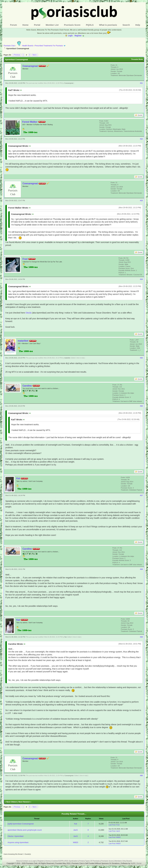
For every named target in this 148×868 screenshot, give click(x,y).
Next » (35, 55)
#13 (141, 201)
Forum (14, 25)
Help (138, 25)
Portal (37, 25)
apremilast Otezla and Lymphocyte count (25, 830)
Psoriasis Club (9, 46)
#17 (141, 495)
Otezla (28, 313)
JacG (75, 830)
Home (26, 25)
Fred (25, 259)
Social (139, 863)
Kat (18, 478)
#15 (141, 358)
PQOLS (90, 25)
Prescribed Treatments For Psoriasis (49, 46)
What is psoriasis (108, 25)
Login (70, 36)
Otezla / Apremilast (15, 836)
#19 (141, 637)
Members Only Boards (123, 861)
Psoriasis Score (72, 25)
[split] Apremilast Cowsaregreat (21, 824)
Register (78, 36)
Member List (52, 25)
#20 (141, 776)
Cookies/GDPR (57, 861)
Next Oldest (12, 802)
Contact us (26, 861)
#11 (141, 83)
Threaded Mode (137, 59)
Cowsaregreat (30, 66)
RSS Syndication (71, 861)
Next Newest (24, 802)
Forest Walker (30, 122)
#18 (141, 569)
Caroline (27, 386)
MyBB (133, 863)
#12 (141, 139)
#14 (141, 279)
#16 (141, 406)
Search (126, 25)
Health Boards (25, 46)
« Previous (17, 55)
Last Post (112, 825)
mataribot (23, 341)
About (18, 861)
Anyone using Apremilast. (18, 842)
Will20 (118, 837)
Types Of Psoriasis (92, 861)
